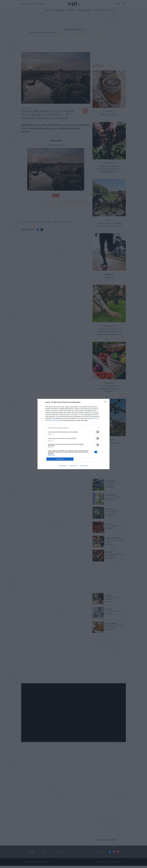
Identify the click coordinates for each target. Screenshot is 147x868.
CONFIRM (60, 459)
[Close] (106, 402)
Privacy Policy (84, 466)
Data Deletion (63, 466)
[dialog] (73, 434)
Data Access (73, 466)
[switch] (97, 432)
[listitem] (73, 428)
